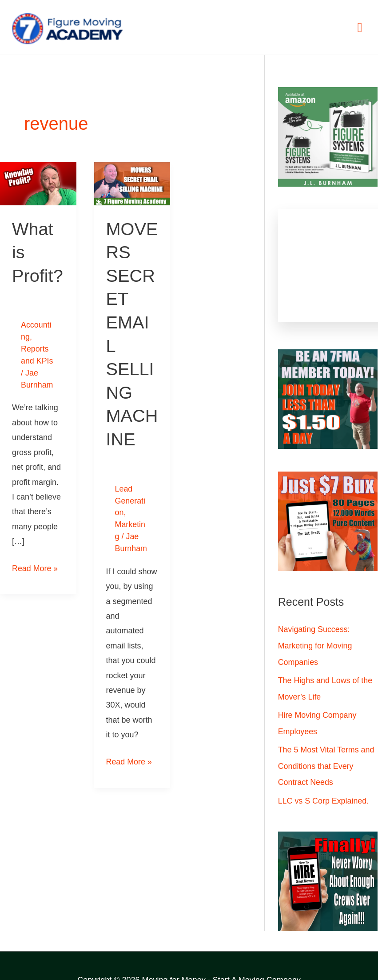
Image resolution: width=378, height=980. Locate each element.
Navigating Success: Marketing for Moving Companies (315, 645)
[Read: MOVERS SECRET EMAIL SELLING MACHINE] (132, 183)
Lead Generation (130, 498)
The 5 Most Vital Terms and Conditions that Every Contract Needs (326, 764)
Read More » (35, 564)
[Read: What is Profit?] (38, 183)
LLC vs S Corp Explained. (324, 797)
